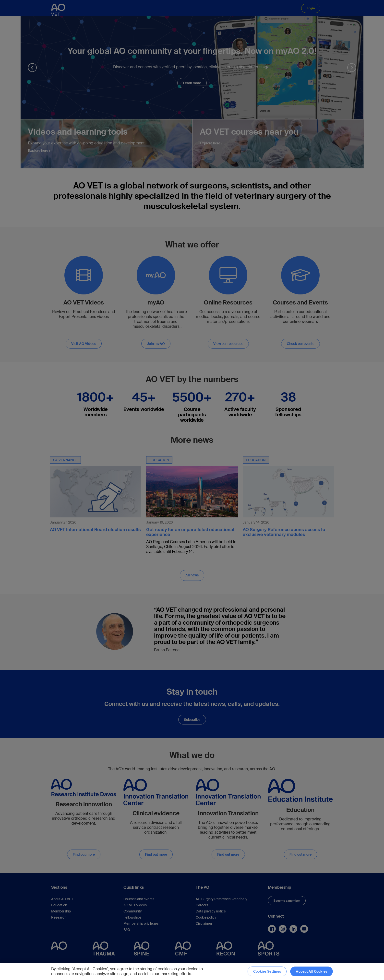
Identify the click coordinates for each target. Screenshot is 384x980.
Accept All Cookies (312, 971)
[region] (192, 971)
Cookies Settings (267, 971)
